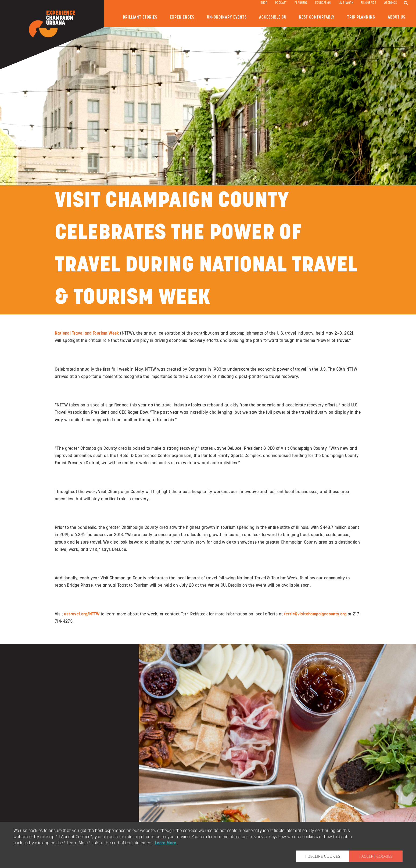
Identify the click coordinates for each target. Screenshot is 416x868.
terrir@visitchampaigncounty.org (315, 614)
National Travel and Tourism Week (87, 334)
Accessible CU (273, 17)
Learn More (166, 843)
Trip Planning (361, 17)
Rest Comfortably (317, 17)
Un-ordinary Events (227, 17)
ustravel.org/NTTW (82, 614)
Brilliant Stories (140, 17)
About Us (397, 17)
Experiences (182, 17)
